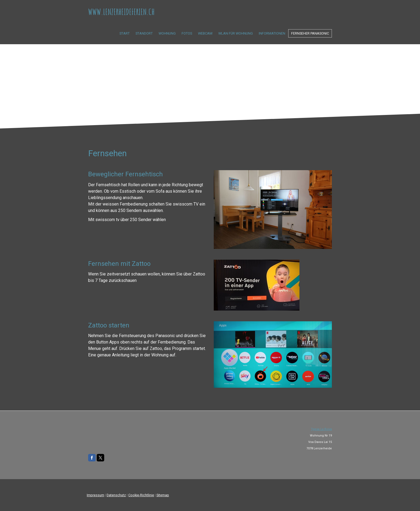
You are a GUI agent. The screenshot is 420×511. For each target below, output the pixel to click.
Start (125, 33)
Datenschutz (116, 495)
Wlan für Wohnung (236, 33)
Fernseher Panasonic (310, 33)
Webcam (205, 33)
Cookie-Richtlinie (141, 495)
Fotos (187, 33)
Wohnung (167, 33)
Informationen (272, 33)
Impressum (95, 495)
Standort (144, 33)
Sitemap (163, 495)
